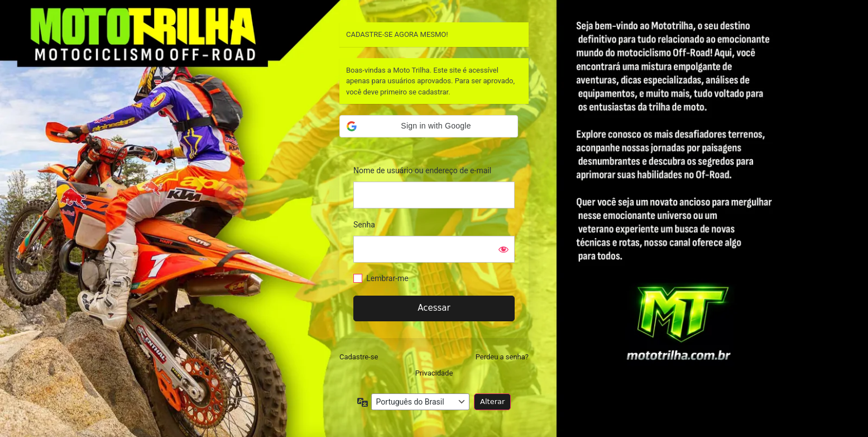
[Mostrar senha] (503, 249)
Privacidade (434, 373)
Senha (364, 225)
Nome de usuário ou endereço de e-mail (422, 170)
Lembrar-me (387, 278)
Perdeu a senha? (502, 357)
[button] (429, 126)
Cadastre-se (359, 357)
